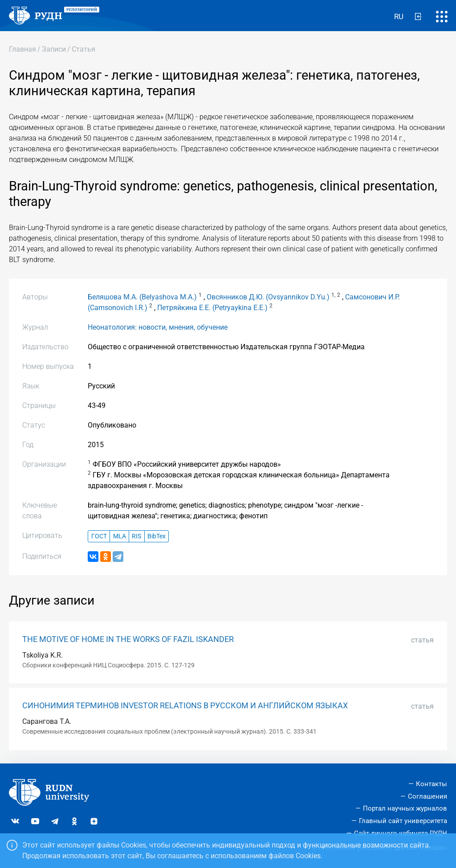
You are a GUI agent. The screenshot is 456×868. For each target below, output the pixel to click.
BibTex (157, 536)
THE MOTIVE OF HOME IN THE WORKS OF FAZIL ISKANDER (128, 639)
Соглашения (427, 796)
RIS (136, 536)
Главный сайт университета (403, 821)
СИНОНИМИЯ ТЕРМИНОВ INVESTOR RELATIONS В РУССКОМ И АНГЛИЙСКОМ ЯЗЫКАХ (185, 706)
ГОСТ (99, 536)
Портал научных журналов (405, 808)
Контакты (432, 784)
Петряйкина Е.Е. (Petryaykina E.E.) (212, 308)
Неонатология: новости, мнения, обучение (158, 327)
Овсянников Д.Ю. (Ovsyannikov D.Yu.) (268, 297)
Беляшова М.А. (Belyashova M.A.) (142, 297)
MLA (120, 536)
